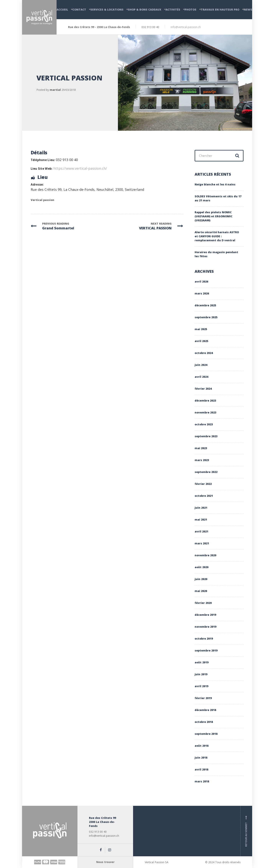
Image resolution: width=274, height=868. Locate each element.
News (248, 10)
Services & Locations (107, 10)
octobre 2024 (204, 353)
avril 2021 (201, 531)
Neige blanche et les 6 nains (215, 184)
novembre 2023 (205, 412)
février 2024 (203, 389)
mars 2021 (202, 543)
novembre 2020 (205, 555)
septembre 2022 (206, 472)
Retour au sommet (246, 831)
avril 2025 (201, 341)
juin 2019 (201, 674)
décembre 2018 (205, 710)
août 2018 (202, 746)
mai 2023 (201, 448)
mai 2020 (201, 591)
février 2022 (203, 484)
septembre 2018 (206, 734)
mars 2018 (202, 781)
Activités (173, 10)
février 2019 (203, 698)
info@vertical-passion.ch (186, 27)
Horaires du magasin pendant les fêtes (216, 254)
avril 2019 (201, 686)
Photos (190, 10)
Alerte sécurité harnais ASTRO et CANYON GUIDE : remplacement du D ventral (217, 236)
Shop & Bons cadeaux (145, 10)
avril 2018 (201, 769)
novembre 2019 (205, 627)
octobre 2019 (204, 639)
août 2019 (202, 662)
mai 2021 (201, 520)
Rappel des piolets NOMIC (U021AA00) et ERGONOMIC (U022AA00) (214, 216)
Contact (79, 10)
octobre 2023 (204, 424)
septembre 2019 (206, 650)
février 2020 (203, 603)
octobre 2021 (204, 496)
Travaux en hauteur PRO (220, 10)
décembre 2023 (205, 401)
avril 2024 (201, 377)
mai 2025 (201, 329)
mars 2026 (202, 293)
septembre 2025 (206, 317)
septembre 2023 (206, 436)
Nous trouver (105, 862)
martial (55, 90)
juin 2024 (201, 365)
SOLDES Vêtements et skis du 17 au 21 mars (218, 198)
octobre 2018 (204, 722)
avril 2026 (201, 281)
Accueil (62, 10)
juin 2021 (201, 508)
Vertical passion (42, 200)
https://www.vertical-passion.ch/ (80, 168)
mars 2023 (202, 460)
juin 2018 (201, 758)
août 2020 (202, 567)
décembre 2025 (205, 305)
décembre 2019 (205, 615)
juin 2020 (201, 579)
